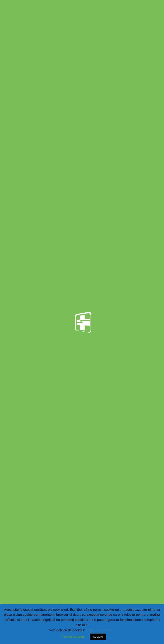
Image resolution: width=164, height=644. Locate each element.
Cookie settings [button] (73, 636)
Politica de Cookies (100, 630)
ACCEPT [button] (98, 637)
